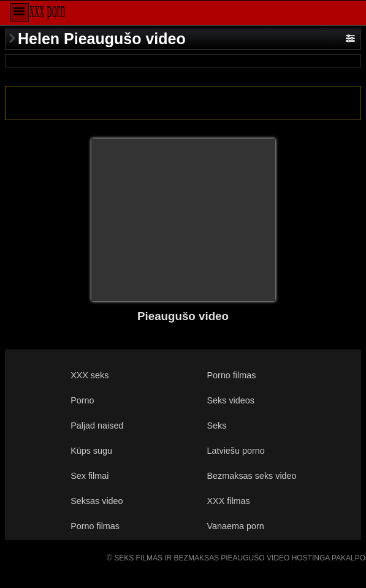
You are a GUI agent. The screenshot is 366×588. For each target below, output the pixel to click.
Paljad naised (97, 426)
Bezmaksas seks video (252, 476)
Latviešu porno (236, 451)
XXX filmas (229, 501)
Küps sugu (91, 451)
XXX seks (90, 375)
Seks (217, 426)
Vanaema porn (236, 526)
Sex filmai (90, 476)
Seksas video (97, 501)
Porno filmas (232, 375)
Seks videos (231, 400)
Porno (82, 400)
